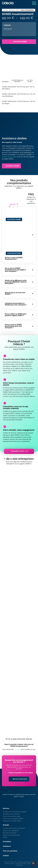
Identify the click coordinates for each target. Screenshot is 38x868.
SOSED (18, 10)
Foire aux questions (10, 851)
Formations (7, 842)
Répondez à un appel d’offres (12, 821)
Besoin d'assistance (20, 779)
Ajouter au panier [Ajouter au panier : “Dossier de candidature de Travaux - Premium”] (14, 219)
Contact (6, 856)
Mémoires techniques (10, 833)
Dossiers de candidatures (11, 831)
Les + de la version (30, 81)
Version (7, 25)
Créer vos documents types (12, 816)
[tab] (5, 82)
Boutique (12, 10)
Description (5, 82)
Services (6, 808)
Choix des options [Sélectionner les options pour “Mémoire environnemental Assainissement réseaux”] (14, 253)
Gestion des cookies (21, 864)
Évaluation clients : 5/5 (20, 451)
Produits (6, 825)
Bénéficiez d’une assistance (11, 814)
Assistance (7, 846)
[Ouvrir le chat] (33, 863)
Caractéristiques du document (17, 81)
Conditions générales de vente (26, 862)
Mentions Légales (9, 864)
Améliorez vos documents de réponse (15, 812)
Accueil (6, 10)
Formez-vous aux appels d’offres (13, 819)
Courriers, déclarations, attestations (14, 828)
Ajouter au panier (20, 42)
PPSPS (5, 837)
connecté (18, 749)
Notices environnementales (11, 835)
